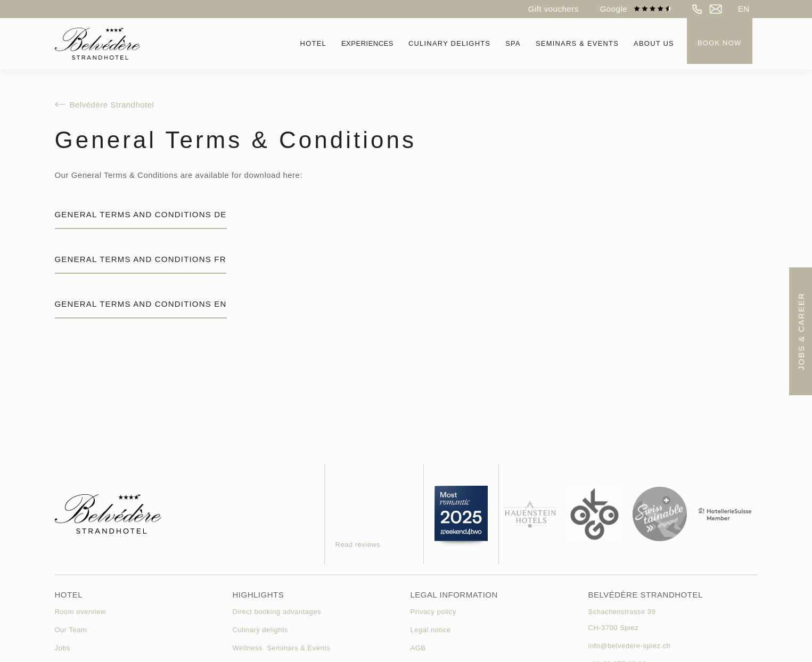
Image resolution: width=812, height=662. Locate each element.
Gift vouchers (553, 9)
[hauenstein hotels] (531, 514)
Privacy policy (433, 612)
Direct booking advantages (277, 612)
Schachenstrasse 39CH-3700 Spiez (622, 620)
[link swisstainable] (660, 514)
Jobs (63, 648)
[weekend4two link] (461, 514)
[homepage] (97, 44)
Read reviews (358, 545)
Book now (720, 43)
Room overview (80, 612)
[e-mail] (716, 9)
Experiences (367, 43)
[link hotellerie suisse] (725, 514)
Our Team (71, 630)
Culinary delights (261, 630)
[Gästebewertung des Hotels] (369, 502)
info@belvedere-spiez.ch (630, 646)
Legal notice (431, 630)
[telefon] (698, 9)
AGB (418, 648)
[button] (744, 9)
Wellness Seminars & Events (282, 648)
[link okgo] (594, 514)
